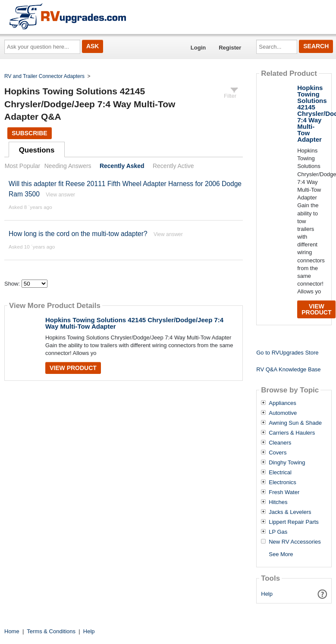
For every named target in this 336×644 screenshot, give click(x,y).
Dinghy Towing (287, 463)
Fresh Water (284, 492)
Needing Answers (68, 166)
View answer (60, 195)
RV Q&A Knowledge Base (288, 369)
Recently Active (173, 166)
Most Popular (22, 166)
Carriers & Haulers (292, 433)
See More (281, 554)
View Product (73, 368)
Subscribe (29, 133)
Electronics (283, 482)
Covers (278, 453)
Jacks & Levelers (290, 512)
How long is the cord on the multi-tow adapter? (78, 234)
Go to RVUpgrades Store (287, 353)
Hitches (278, 502)
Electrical (280, 473)
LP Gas (278, 532)
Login (198, 48)
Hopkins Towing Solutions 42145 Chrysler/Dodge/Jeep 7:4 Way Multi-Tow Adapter (134, 323)
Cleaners (280, 443)
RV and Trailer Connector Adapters (44, 76)
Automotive (283, 413)
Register (230, 48)
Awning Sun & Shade (295, 423)
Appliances (283, 403)
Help (267, 594)
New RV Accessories (295, 542)
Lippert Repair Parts (294, 522)
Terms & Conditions (51, 631)
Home (12, 631)
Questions (37, 150)
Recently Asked (122, 166)
